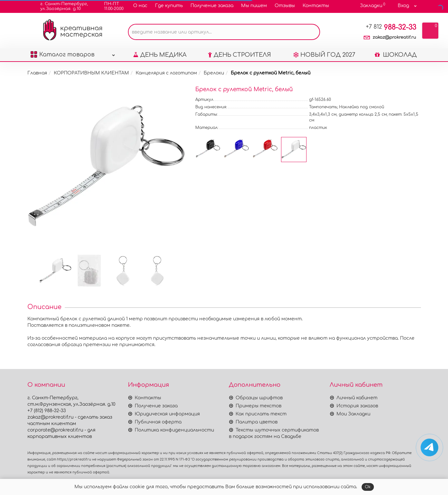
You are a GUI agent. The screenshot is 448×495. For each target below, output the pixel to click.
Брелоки (214, 73)
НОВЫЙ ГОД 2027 (324, 55)
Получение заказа (212, 6)
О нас (140, 6)
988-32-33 (391, 27)
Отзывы (285, 6)
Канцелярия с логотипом (166, 73)
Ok (368, 487)
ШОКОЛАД (396, 55)
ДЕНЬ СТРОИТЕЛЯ (239, 55)
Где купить (169, 6)
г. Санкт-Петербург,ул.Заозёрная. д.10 (60, 6)
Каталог (73, 53)
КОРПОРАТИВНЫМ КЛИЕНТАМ (91, 73)
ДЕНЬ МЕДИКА (160, 55)
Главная (37, 73)
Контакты (316, 6)
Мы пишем (254, 6)
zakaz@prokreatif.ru (394, 37)
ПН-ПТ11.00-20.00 (110, 6)
